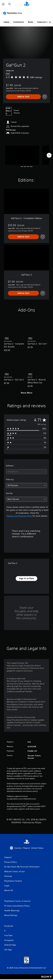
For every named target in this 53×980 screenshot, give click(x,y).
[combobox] (26, 472)
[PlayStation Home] (27, 4)
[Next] (49, 155)
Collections (19, 22)
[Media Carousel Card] (22, 155)
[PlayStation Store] (13, 13)
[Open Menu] (3, 4)
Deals (31, 22)
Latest (6, 22)
